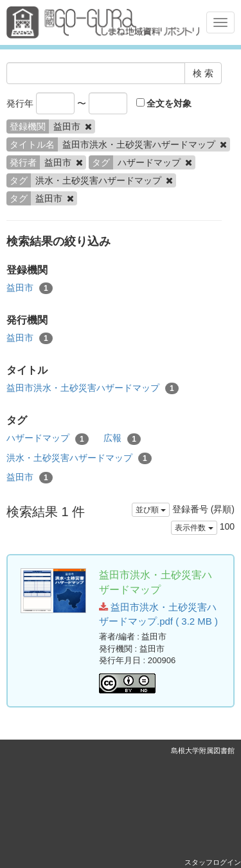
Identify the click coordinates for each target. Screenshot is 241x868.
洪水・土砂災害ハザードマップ (79, 458)
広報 (122, 438)
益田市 (30, 288)
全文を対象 (164, 103)
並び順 (151, 510)
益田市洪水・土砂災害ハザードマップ (93, 388)
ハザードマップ (48, 438)
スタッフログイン (213, 862)
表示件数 (194, 528)
